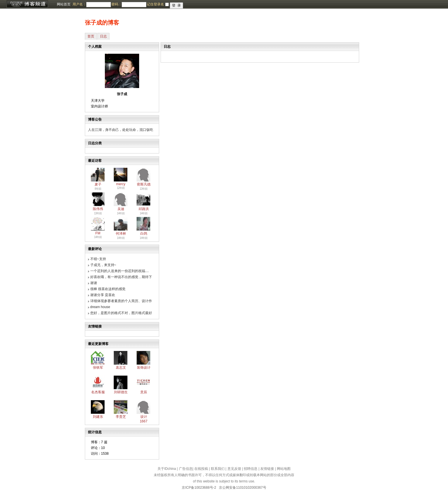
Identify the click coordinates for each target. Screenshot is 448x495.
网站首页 (64, 4)
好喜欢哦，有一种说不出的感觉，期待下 (121, 277)
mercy (121, 184)
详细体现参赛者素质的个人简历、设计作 (121, 301)
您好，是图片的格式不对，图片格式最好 (121, 313)
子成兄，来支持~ (103, 265)
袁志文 (121, 368)
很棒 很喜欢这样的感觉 (108, 289)
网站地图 (284, 469)
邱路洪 (144, 209)
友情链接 (267, 469)
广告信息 (186, 469)
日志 (103, 36)
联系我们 (218, 469)
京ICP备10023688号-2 (199, 488)
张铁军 (98, 368)
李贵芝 (121, 417)
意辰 (144, 392)
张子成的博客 (102, 23)
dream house (100, 307)
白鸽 (144, 233)
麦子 (98, 184)
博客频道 (27, 4)
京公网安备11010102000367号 (242, 488)
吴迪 (121, 209)
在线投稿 (201, 469)
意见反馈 (234, 469)
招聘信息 (251, 469)
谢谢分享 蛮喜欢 (103, 295)
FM (98, 233)
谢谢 (94, 283)
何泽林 (121, 233)
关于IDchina (167, 469)
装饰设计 (144, 368)
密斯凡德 (144, 184)
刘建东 (98, 417)
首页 (91, 36)
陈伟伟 (98, 209)
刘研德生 (121, 392)
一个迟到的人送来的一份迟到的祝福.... (120, 271)
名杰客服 (98, 392)
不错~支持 (98, 259)
